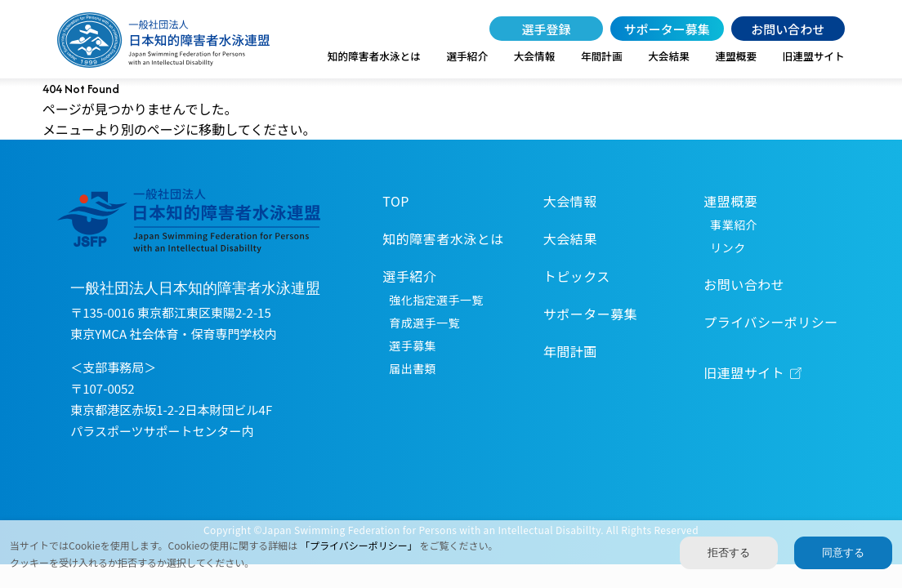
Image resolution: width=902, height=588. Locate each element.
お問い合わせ (788, 29)
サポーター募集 (667, 29)
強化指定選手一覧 (436, 300)
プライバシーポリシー (770, 322)
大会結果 (669, 56)
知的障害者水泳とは (374, 56)
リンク (728, 247)
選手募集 (413, 345)
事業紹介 (734, 225)
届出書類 (413, 368)
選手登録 (546, 29)
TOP (396, 201)
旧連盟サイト (814, 56)
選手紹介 (467, 56)
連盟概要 (736, 56)
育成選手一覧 (424, 323)
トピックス (577, 276)
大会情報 (535, 56)
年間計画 (602, 56)
